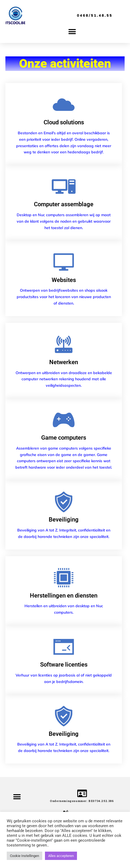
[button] (72, 32)
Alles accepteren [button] (61, 856)
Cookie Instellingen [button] (24, 856)
